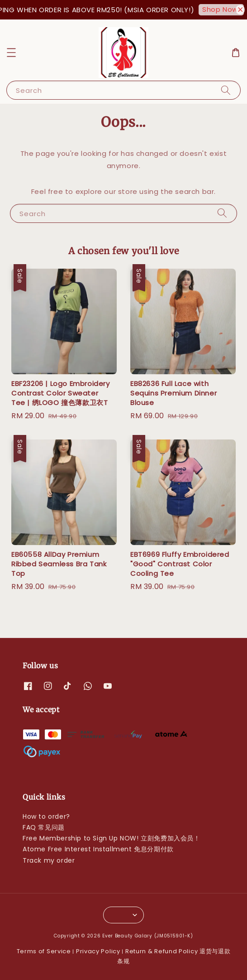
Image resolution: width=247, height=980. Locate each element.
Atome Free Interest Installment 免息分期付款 (98, 849)
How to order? (46, 816)
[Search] (226, 90)
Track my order (49, 860)
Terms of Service (44, 951)
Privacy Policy (98, 951)
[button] (11, 53)
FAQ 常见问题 (44, 827)
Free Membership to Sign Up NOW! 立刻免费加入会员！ (112, 838)
